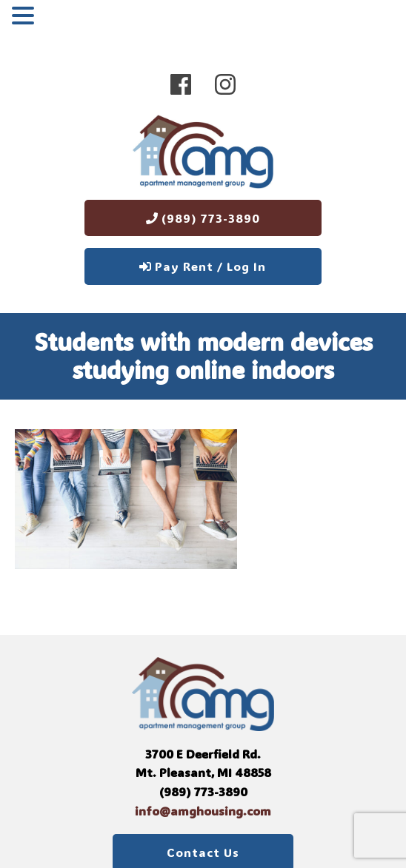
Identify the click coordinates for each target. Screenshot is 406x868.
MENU (61, 18)
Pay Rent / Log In (203, 266)
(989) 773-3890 (203, 218)
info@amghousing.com (203, 811)
